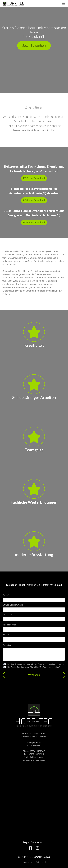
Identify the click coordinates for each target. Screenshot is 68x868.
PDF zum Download (34, 178)
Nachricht (7, 645)
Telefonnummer (10, 625)
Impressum (27, 862)
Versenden (34, 675)
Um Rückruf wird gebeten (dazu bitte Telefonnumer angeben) (34, 667)
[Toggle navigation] (63, 4)
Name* (6, 595)
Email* (6, 635)
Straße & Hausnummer (13, 605)
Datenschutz (41, 862)
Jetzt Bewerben (34, 46)
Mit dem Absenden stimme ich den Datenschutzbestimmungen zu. (36, 664)
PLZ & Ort (7, 614)
